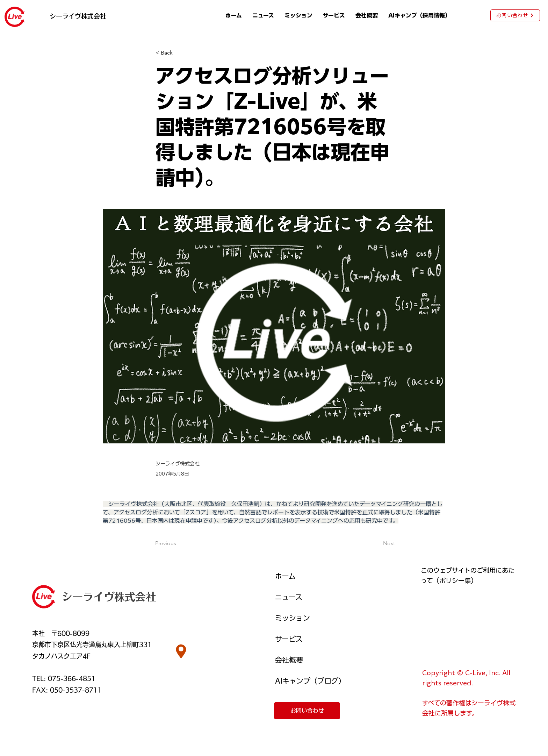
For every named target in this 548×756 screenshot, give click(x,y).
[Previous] (178, 543)
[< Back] (179, 53)
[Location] (181, 651)
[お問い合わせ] (515, 15)
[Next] (377, 543)
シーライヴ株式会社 (109, 597)
